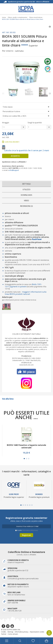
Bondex (39, 494)
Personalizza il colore (11, 111)
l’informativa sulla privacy (30, 530)
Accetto (27, 530)
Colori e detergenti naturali (26, 334)
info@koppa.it (14, 170)
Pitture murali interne (36, 17)
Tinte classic (8, 107)
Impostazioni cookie (37, 632)
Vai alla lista (8, 399)
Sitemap (10, 632)
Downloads (26, 195)
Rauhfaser (37, 239)
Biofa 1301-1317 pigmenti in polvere (23, 285)
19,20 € (26, 453)
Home (4, 17)
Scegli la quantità (35, 123)
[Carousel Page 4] (28, 505)
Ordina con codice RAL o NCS (14, 116)
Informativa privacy (22, 632)
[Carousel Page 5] (30, 505)
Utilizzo (26, 189)
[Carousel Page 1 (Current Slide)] (24, 459)
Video (26, 201)
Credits (4, 632)
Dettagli (26, 184)
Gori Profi (14, 494)
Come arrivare (13, 634)
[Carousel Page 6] (32, 505)
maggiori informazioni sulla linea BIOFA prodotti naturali (26, 293)
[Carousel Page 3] (29, 459)
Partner (4, 634)
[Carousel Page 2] (26, 459)
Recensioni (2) (26, 206)
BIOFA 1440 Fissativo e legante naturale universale (26, 446)
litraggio (6, 123)
